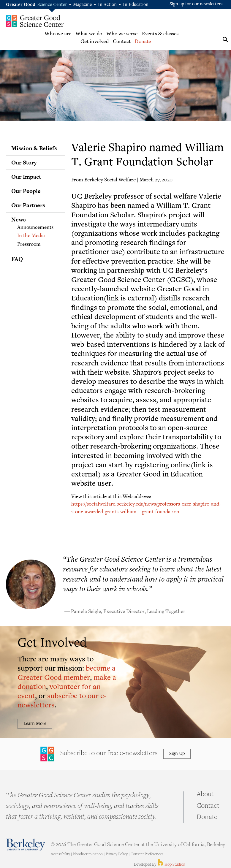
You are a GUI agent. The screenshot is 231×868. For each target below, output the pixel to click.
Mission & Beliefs (34, 148)
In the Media (31, 236)
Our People (26, 191)
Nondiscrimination (88, 854)
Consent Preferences (147, 854)
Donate (143, 42)
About (205, 795)
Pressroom (29, 245)
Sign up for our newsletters (196, 4)
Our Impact (26, 177)
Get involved (95, 42)
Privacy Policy (117, 854)
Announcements (35, 228)
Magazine (82, 5)
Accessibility (60, 854)
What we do (89, 34)
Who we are (58, 34)
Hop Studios (171, 865)
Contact (122, 42)
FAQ (17, 259)
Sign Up (177, 754)
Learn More (35, 724)
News (19, 219)
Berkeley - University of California (26, 844)
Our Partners (28, 205)
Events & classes (160, 34)
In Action (107, 5)
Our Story (24, 162)
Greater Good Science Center (35, 21)
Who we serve (122, 34)
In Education (136, 5)
